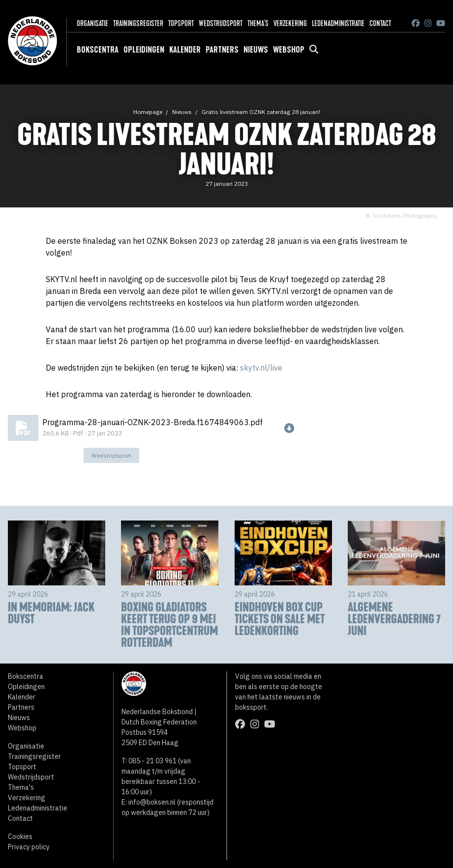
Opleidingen (144, 50)
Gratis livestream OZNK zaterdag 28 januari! (261, 112)
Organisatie (92, 23)
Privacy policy (29, 847)
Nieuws (256, 50)
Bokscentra (98, 50)
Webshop (289, 50)
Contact (380, 23)
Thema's (258, 23)
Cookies (20, 837)
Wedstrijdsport (221, 23)
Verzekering (290, 23)
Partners (222, 50)
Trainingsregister (138, 23)
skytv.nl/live (261, 368)
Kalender (185, 50)
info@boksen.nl (152, 802)
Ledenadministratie (338, 23)
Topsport (181, 23)
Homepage (148, 112)
